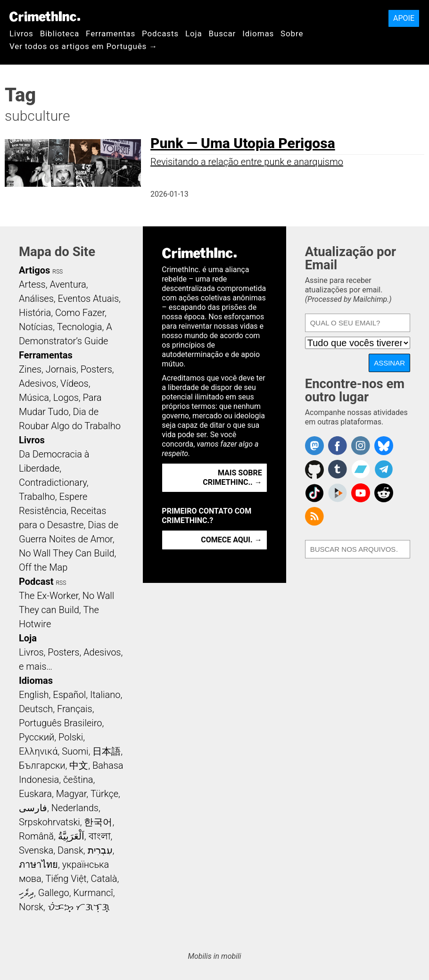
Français (75, 709)
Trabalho (37, 497)
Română (36, 836)
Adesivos (37, 383)
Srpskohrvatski (49, 822)
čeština (78, 780)
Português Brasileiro (60, 723)
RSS (58, 272)
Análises (36, 299)
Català (104, 879)
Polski (71, 737)
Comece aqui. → (231, 540)
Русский (37, 737)
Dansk (70, 850)
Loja (194, 33)
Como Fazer (80, 313)
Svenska (36, 850)
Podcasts (160, 33)
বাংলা (100, 836)
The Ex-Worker (49, 596)
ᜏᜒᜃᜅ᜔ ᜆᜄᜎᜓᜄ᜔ (79, 907)
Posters (96, 369)
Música (34, 398)
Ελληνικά (38, 751)
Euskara (35, 794)
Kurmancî (93, 893)
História (35, 313)
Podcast (36, 581)
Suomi (75, 751)
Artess (32, 284)
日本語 (107, 751)
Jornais (61, 369)
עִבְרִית (100, 850)
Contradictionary (53, 482)
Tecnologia (80, 327)
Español (69, 695)
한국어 (98, 822)
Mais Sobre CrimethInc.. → (232, 478)
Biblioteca (60, 33)
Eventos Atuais (89, 299)
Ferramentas (111, 33)
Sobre (292, 33)
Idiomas (258, 33)
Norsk (31, 907)
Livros (21, 33)
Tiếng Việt (66, 879)
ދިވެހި (26, 893)
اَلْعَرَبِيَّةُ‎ (71, 836)
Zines (30, 369)
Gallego (54, 893)
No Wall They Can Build (67, 553)
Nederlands (75, 808)
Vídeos (74, 383)
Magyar (71, 794)
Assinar (389, 363)
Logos (66, 398)
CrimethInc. (45, 17)
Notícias (36, 327)
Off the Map (43, 567)
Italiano (105, 695)
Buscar (222, 33)
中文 (79, 765)
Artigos (34, 270)
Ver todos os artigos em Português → (83, 46)
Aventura (68, 284)
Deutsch (36, 709)
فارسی (33, 808)
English (34, 695)
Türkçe (104, 794)
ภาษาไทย (38, 864)
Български (42, 765)
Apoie (404, 18)
